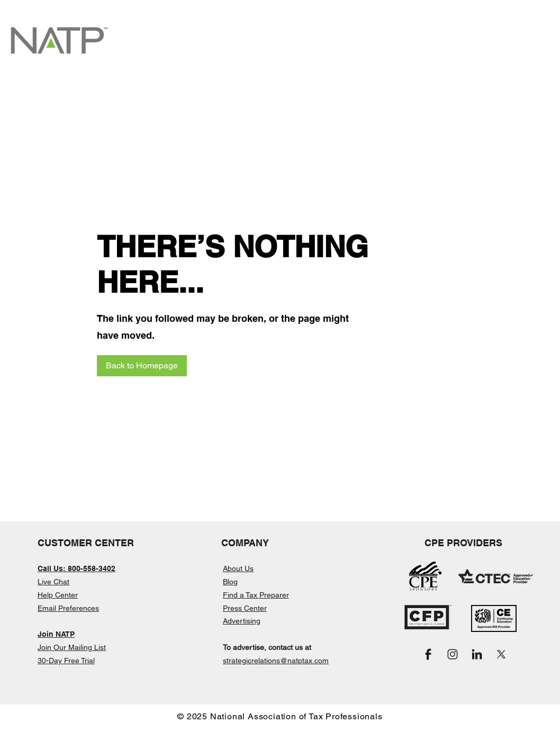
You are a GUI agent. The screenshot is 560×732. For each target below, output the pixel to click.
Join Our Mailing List (72, 647)
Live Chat (53, 582)
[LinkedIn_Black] (477, 654)
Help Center (58, 595)
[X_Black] (501, 654)
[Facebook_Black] (428, 654)
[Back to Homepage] (142, 366)
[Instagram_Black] (453, 654)
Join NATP (56, 634)
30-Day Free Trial (66, 661)
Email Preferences (68, 608)
